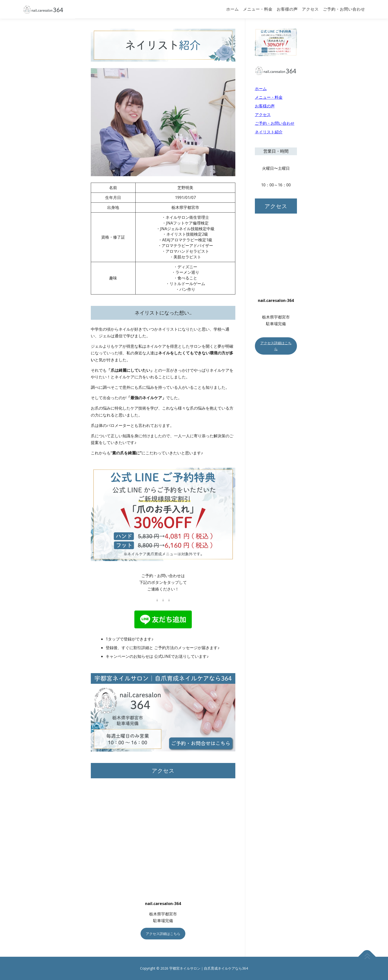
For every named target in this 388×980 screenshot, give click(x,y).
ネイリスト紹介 (269, 132)
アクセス (310, 9)
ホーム (232, 9)
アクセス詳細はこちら (163, 934)
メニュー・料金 (258, 9)
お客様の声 (287, 9)
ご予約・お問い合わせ (344, 9)
